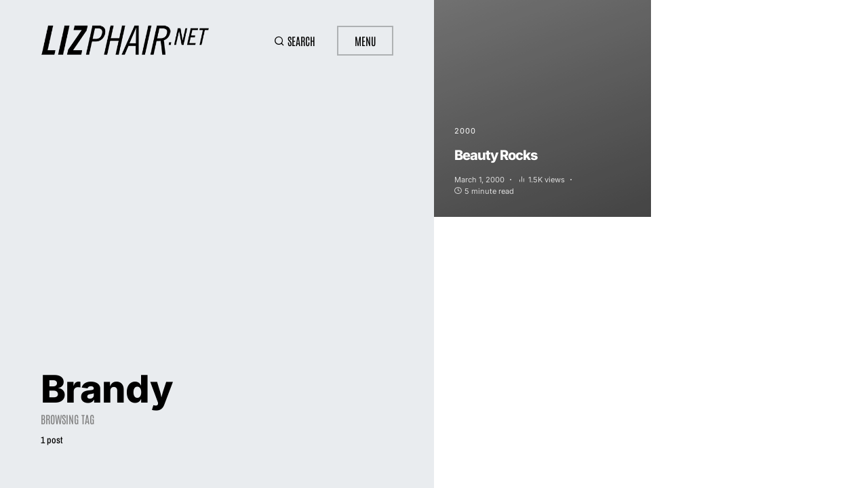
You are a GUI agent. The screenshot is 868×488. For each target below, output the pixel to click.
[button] (295, 41)
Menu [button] (365, 41)
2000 (465, 131)
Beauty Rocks (496, 155)
